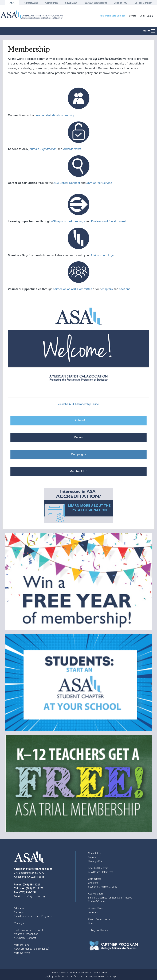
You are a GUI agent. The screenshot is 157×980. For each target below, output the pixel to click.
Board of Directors (98, 868)
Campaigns (78, 454)
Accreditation (95, 894)
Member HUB (79, 471)
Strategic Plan (96, 861)
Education (19, 908)
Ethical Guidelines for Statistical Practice (110, 898)
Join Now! (79, 420)
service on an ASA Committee (73, 289)
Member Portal (22, 945)
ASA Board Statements (101, 872)
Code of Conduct (97, 901)
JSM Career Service (99, 183)
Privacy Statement (95, 976)
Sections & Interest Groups (103, 887)
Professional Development (109, 221)
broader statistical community (54, 115)
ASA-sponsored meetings (68, 221)
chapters (107, 289)
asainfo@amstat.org (33, 896)
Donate (92, 923)
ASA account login (103, 255)
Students (19, 912)
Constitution (95, 853)
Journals (93, 912)
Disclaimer (59, 976)
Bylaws (92, 857)
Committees (95, 879)
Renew (79, 437)
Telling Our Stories (98, 930)
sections (125, 289)
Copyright (46, 976)
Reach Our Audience (99, 919)
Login (150, 16)
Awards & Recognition (26, 934)
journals (34, 149)
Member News (22, 953)
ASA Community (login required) (32, 949)
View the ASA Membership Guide (78, 404)
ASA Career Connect (67, 183)
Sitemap (111, 976)
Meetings (19, 923)
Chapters (93, 883)
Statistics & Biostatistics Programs (33, 916)
